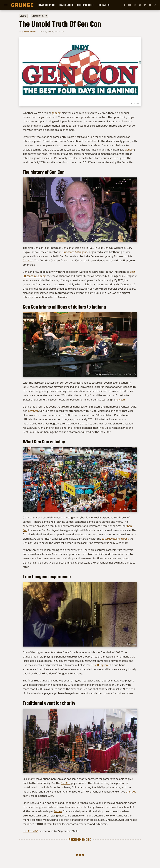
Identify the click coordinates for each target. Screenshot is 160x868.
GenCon (130, 150)
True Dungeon (99, 665)
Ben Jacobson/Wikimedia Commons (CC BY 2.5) (115, 374)
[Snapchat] (150, 5)
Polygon (120, 400)
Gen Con (28, 260)
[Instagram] (135, 5)
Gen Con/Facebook (127, 509)
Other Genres (86, 5)
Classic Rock (47, 5)
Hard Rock (66, 5)
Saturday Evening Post (115, 539)
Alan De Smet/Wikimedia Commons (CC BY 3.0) (115, 239)
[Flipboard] (145, 5)
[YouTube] (130, 5)
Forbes (58, 811)
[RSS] (155, 5)
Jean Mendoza (29, 32)
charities (131, 792)
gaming (56, 113)
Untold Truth (39, 16)
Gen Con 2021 (30, 831)
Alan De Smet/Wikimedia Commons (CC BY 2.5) (115, 771)
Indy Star (33, 411)
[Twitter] (140, 5)
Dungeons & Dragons (75, 252)
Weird (23, 16)
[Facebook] (125, 5)
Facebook (135, 103)
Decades (104, 5)
